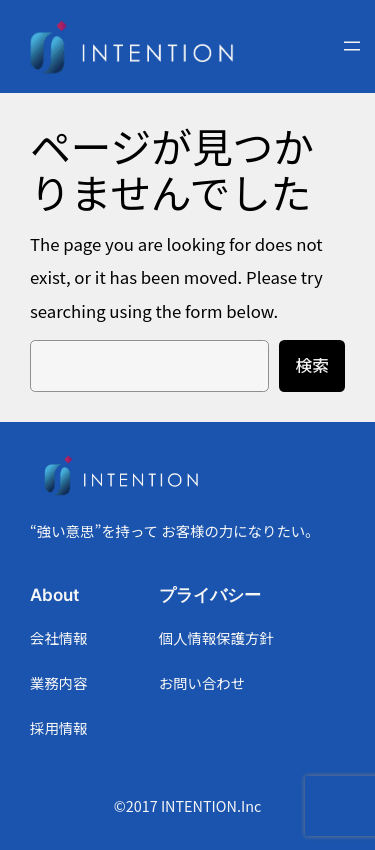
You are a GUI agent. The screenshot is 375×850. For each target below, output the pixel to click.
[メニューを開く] (352, 46)
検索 (312, 365)
